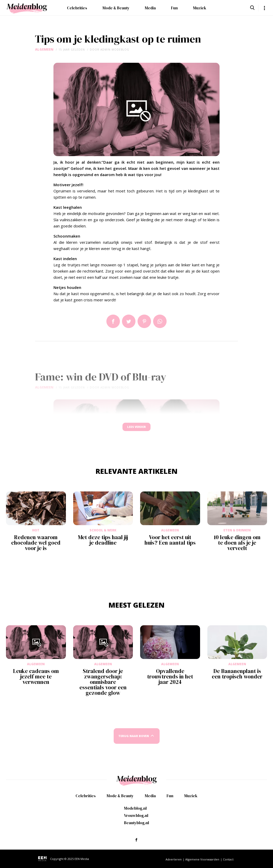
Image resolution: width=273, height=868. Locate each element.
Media (150, 8)
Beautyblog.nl (136, 823)
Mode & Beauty (116, 8)
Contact (228, 859)
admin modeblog (115, 50)
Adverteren (174, 859)
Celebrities (77, 8)
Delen (113, 321)
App (160, 321)
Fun (174, 8)
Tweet (129, 321)
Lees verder (136, 429)
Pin (144, 321)
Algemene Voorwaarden (202, 859)
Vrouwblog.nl (136, 815)
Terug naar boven (134, 741)
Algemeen (44, 49)
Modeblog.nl (135, 808)
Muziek (200, 8)
